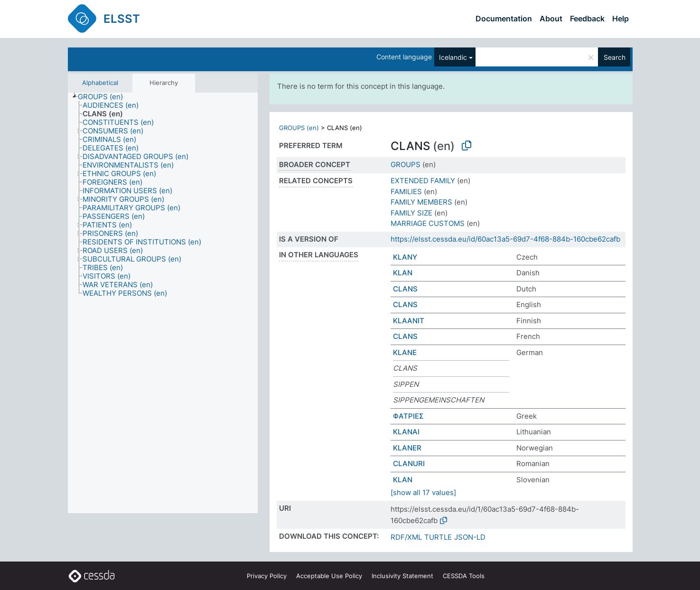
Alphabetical (100, 83)
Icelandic (453, 57)
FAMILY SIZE (411, 213)
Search (615, 57)
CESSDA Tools (464, 576)
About (551, 19)
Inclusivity (402, 576)
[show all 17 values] (423, 492)
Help (621, 19)
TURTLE (438, 537)
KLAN (403, 273)
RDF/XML (406, 537)
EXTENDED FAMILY (423, 181)
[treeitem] (104, 97)
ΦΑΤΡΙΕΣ (408, 416)
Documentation (504, 19)
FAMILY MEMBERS (421, 202)
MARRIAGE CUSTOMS (428, 223)
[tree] (163, 303)
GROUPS (406, 164)
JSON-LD (470, 537)
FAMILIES (406, 192)
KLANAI (406, 432)
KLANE (405, 352)
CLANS (405, 289)
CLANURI (409, 464)
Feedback (587, 19)
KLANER (407, 448)
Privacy (267, 576)
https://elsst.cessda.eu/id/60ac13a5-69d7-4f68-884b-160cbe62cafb (505, 239)
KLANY (405, 257)
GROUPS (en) (299, 128)
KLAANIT (409, 321)
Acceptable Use (329, 576)
